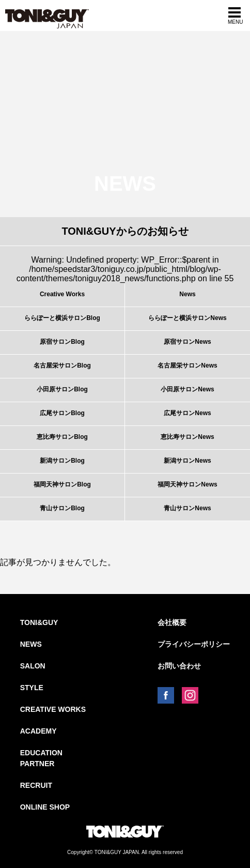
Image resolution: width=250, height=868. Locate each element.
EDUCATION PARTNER (41, 758)
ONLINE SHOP (45, 807)
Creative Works (62, 294)
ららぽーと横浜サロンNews (187, 318)
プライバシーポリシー (194, 644)
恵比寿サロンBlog (62, 437)
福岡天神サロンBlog (62, 484)
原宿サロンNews (187, 342)
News (187, 294)
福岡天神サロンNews (187, 484)
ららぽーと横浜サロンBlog (62, 318)
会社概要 (172, 622)
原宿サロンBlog (62, 342)
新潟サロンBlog (62, 461)
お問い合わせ (179, 666)
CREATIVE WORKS (53, 709)
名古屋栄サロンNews (187, 366)
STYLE (32, 688)
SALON (33, 666)
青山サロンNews (187, 508)
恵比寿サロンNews (187, 437)
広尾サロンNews (187, 413)
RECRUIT (36, 785)
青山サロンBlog (62, 508)
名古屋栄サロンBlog (62, 366)
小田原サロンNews (187, 389)
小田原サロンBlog (62, 389)
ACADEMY (38, 731)
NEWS (31, 644)
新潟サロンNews (187, 461)
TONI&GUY (39, 622)
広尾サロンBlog (62, 413)
